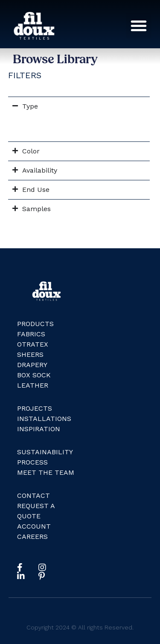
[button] (139, 26)
